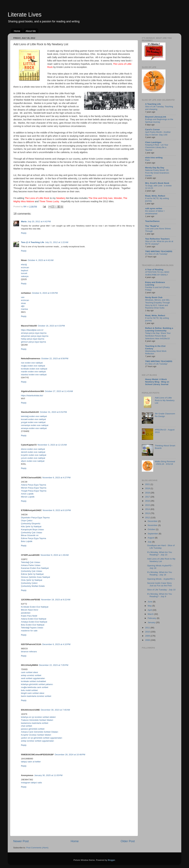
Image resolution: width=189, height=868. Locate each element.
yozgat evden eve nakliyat (33, 422)
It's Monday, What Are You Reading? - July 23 (160, 553)
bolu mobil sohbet (29, 690)
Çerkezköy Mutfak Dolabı (33, 586)
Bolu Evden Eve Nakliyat (33, 625)
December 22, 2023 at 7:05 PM (54, 665)
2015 (148, 505)
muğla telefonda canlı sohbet (35, 687)
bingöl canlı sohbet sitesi (33, 693)
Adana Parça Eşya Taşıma (34, 485)
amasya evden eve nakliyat (34, 428)
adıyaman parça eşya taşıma (35, 336)
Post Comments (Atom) (37, 848)
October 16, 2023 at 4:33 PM (51, 326)
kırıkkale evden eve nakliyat (34, 369)
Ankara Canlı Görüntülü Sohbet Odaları (40, 732)
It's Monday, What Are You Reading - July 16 (160, 573)
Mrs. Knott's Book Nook (157, 183)
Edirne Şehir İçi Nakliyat (32, 574)
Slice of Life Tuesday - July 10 (161, 590)
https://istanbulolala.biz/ (32, 395)
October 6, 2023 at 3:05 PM (45, 293)
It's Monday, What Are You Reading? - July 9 (160, 595)
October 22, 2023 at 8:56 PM (55, 358)
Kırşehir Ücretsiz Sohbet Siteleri (36, 735)
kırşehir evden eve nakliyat (34, 455)
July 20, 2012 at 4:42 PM (39, 221)
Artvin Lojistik (27, 494)
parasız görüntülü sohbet (33, 729)
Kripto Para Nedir (29, 616)
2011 (148, 628)
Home (17, 31)
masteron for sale (29, 631)
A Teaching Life (153, 104)
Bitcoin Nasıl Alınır (30, 610)
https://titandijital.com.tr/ (32, 330)
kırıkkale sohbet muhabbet (33, 681)
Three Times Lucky (49, 201)
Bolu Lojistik (27, 541)
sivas (23, 303)
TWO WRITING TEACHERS (159, 251)
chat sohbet (27, 726)
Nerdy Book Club (154, 297)
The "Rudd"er (152, 226)
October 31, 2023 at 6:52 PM (53, 412)
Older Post (128, 841)
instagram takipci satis (31, 783)
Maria (24, 221)
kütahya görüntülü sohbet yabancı (37, 684)
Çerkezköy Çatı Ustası (32, 533)
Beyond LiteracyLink (156, 117)
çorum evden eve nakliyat (33, 458)
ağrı (23, 306)
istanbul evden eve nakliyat (34, 375)
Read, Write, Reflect (155, 196)
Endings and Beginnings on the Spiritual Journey (159, 121)
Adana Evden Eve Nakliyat (34, 619)
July (150, 542)
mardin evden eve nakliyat (33, 372)
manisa (24, 309)
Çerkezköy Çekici (29, 583)
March (151, 614)
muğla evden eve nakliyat (33, 366)
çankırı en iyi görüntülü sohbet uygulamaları (42, 738)
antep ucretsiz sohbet (31, 675)
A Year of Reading (154, 270)
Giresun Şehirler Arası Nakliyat (35, 577)
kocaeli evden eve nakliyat (33, 419)
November (153, 525)
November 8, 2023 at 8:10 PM (57, 510)
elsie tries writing (154, 158)
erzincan (25, 267)
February (152, 618)
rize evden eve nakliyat (32, 363)
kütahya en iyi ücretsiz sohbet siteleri (38, 717)
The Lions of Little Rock (37, 198)
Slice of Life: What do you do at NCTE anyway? (159, 243)
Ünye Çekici (27, 521)
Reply (24, 233)
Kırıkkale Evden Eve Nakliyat (35, 607)
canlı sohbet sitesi (29, 672)
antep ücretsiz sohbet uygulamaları (37, 741)
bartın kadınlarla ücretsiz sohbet (36, 696)
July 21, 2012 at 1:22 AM (57, 242)
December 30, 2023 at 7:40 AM (55, 710)
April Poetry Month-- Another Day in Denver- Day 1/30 (158, 133)
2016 (148, 501)
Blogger (111, 860)
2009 (148, 636)
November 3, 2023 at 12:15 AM (52, 445)
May (150, 606)
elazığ (24, 264)
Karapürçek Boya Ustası (32, 530)
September (153, 534)
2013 (148, 513)
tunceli (24, 273)
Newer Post (21, 841)
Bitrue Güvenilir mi (30, 535)
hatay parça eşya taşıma (33, 339)
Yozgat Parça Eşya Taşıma (34, 491)
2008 (148, 640)
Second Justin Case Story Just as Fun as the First (159, 584)
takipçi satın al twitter (31, 762)
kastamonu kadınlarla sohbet (35, 723)
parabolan (26, 613)
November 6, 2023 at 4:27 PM (56, 478)
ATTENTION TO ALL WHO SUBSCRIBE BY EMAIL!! (157, 273)
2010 (148, 632)
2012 (148, 518)
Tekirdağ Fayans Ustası (32, 628)
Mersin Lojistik (28, 497)
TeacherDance (152, 221)
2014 (148, 509)
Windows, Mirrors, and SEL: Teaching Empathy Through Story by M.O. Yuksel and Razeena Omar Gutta (158, 304)
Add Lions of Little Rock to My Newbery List (165, 400)
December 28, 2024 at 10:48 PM (70, 755)
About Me (31, 31)
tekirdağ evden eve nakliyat (34, 416)
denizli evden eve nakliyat (33, 452)
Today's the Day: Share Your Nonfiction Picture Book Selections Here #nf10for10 (158, 336)
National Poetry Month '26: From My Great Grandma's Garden (157, 173)
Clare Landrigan (153, 142)
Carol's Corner (152, 130)
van (23, 297)
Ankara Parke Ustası (31, 565)
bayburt (25, 270)
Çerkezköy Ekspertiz (31, 524)
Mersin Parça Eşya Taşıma (34, 488)
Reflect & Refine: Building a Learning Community (159, 329)
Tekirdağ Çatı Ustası (31, 562)
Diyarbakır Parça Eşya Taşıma (35, 518)
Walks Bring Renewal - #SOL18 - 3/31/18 (165, 463)
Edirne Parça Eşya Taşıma (34, 538)
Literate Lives (25, 15)
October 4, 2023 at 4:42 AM (41, 260)
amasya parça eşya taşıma (34, 333)
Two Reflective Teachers (157, 239)
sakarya (25, 276)
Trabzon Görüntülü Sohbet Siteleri (37, 720)
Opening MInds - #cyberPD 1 (161, 579)
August (151, 538)
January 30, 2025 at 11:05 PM (48, 775)
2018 (148, 493)
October (152, 529)
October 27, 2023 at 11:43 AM (59, 391)
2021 (148, 484)
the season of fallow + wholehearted (155, 212)
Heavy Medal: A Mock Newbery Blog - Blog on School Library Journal (157, 382)
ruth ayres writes (154, 208)
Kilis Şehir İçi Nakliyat (31, 527)
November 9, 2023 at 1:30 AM (55, 555)
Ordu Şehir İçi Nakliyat (32, 580)
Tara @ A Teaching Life (33, 242)
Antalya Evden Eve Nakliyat (34, 622)
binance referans (29, 652)
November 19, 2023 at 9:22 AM (56, 600)
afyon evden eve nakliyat (33, 461)
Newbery (61, 198)
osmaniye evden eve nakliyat (35, 425)
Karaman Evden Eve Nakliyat (35, 568)
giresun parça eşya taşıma (33, 342)
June (150, 602)
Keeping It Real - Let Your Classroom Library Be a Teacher (157, 147)
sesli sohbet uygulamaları (33, 678)
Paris (147, 160)
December (153, 521)
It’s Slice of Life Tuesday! (156, 254)
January (152, 622)
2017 (148, 497)
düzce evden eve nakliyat (33, 449)
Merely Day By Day (155, 168)
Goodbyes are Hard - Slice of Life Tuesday (161, 547)
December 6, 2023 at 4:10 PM (56, 644)
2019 (148, 488)
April (150, 610)
